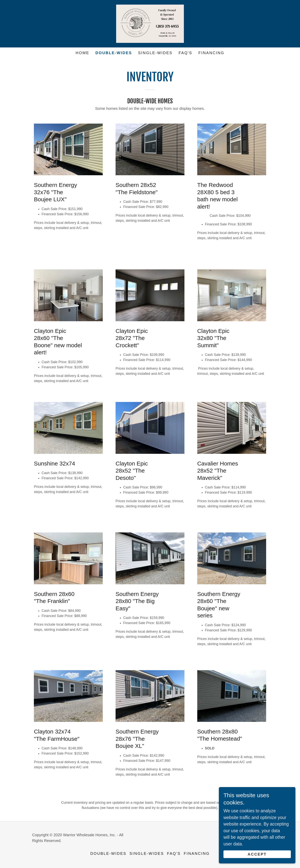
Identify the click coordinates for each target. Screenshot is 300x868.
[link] (150, 23)
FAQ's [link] (185, 53)
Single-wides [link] (155, 53)
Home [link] (82, 53)
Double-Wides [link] (114, 53)
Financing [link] (211, 53)
